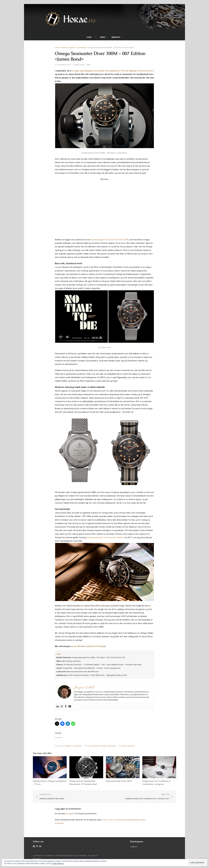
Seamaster (112, 746)
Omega (104, 746)
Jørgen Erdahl (79, 65)
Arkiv (103, 37)
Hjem (89, 37)
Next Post (148, 797)
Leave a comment (128, 746)
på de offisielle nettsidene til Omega (88, 646)
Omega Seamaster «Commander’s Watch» (105, 537)
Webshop (116, 37)
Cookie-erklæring (58, 864)
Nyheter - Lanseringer (78, 48)
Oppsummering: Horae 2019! (119, 781)
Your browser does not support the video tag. (104, 206)
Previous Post (51, 797)
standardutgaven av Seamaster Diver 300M (110, 240)
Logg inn (134, 847)
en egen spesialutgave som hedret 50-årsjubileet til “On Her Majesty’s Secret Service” (113, 71)
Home (57, 48)
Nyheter (65, 48)
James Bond (95, 746)
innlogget (70, 814)
